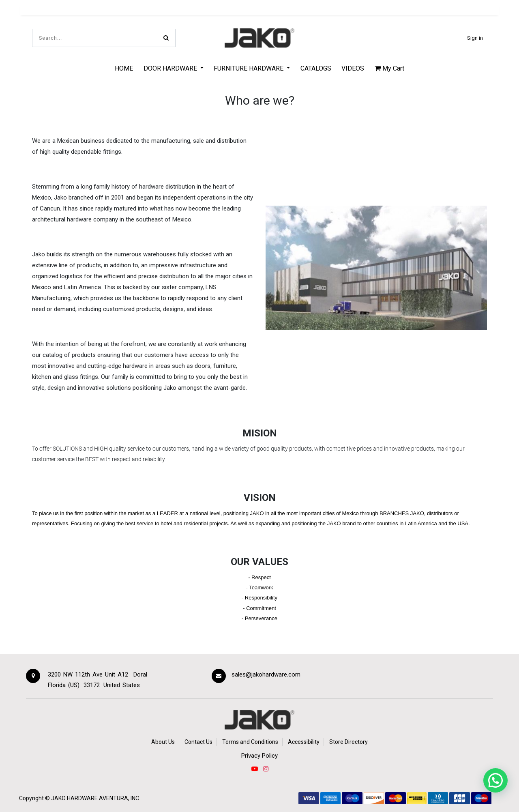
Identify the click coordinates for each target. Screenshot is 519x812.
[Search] (166, 38)
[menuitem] (124, 68)
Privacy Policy (259, 756)
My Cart (389, 68)
